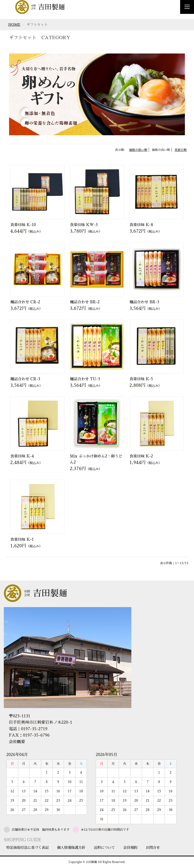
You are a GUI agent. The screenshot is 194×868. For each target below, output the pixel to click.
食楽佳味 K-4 (22, 456)
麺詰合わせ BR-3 (144, 302)
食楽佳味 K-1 (22, 539)
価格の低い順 (138, 150)
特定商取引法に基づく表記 (28, 848)
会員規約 (130, 848)
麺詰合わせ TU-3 (85, 379)
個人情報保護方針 (71, 848)
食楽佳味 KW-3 (84, 225)
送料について (104, 848)
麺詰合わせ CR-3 (25, 379)
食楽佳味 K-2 (141, 456)
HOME (14, 24)
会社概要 (17, 742)
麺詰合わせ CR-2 (25, 302)
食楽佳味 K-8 (141, 225)
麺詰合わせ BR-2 (85, 302)
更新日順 (181, 150)
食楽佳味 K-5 (141, 379)
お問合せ (153, 848)
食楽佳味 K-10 (23, 225)
